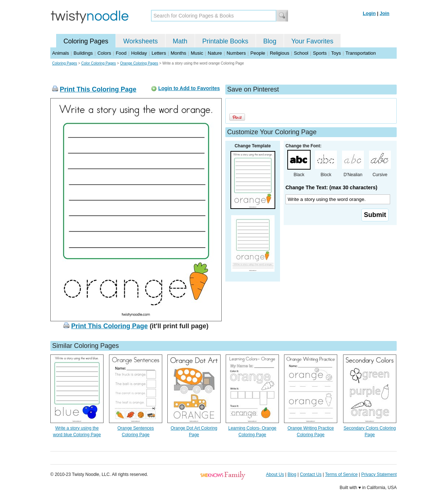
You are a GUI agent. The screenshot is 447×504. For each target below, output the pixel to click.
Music (197, 53)
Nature (215, 53)
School (301, 53)
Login (369, 13)
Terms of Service (341, 474)
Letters (159, 53)
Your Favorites (312, 41)
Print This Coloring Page (98, 89)
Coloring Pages (86, 41)
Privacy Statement (379, 474)
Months (178, 53)
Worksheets (141, 41)
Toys (336, 53)
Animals (61, 53)
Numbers (236, 53)
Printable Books (225, 41)
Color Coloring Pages (99, 63)
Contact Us (311, 474)
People (258, 53)
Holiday (139, 53)
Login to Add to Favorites (189, 88)
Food (121, 53)
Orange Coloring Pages (139, 63)
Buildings (83, 53)
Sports (320, 53)
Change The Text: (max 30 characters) (331, 187)
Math (180, 41)
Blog (270, 41)
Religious (279, 53)
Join (384, 13)
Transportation (360, 53)
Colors (104, 53)
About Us (275, 474)
